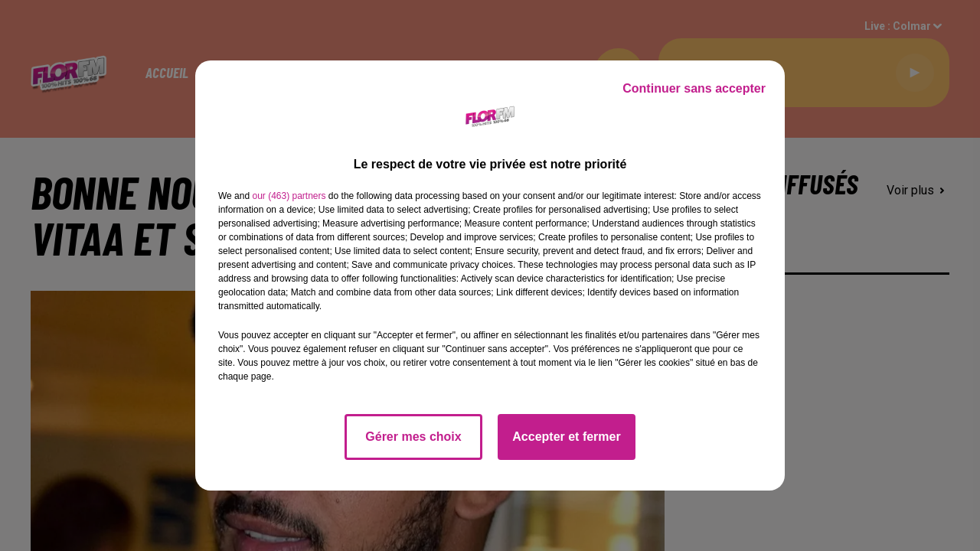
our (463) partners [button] (289, 196)
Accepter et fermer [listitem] (566, 437)
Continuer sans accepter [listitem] (694, 88)
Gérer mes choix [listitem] (413, 437)
